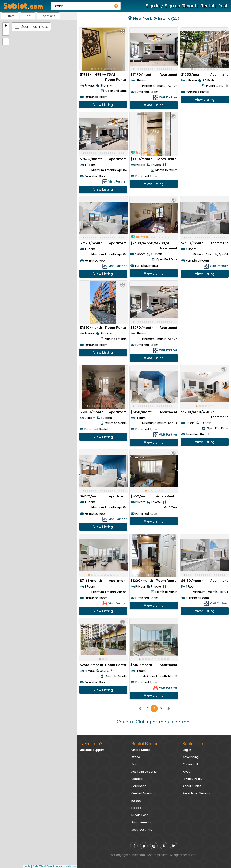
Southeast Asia (142, 830)
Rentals (208, 6)
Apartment (219, 74)
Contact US (190, 764)
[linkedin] (174, 846)
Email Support (92, 750)
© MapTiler (38, 866)
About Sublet (192, 786)
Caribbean (139, 786)
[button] (48, 16)
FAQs (186, 772)
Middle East (139, 815)
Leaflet (27, 866)
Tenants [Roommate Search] (190, 6)
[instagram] (154, 846)
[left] (140, 708)
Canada (137, 779)
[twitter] (144, 846)
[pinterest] (164, 846)
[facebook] (134, 846)
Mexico (136, 808)
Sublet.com (194, 744)
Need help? (91, 744)
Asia (134, 764)
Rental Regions (146, 744)
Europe (137, 801)
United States (141, 750)
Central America (143, 793)
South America (142, 822)
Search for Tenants (196, 793)
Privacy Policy (192, 779)
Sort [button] (28, 16)
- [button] (6, 32)
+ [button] (6, 26)
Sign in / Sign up (163, 6)
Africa (136, 757)
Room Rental (116, 80)
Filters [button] (10, 16)
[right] (168, 708)
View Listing (103, 105)
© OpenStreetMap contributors (60, 866)
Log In (187, 750)
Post (223, 6)
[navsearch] (86, 6)
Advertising (191, 757)
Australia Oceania (144, 772)
